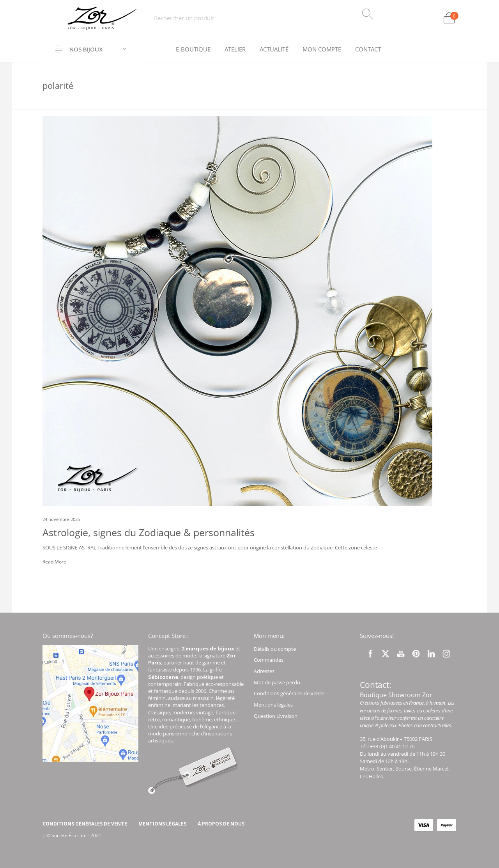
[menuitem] (193, 50)
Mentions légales (273, 705)
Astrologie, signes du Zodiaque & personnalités (149, 532)
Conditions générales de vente (289, 693)
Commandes (269, 660)
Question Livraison (276, 716)
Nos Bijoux (86, 49)
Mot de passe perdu (277, 682)
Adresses (264, 671)
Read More (54, 562)
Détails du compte (275, 649)
